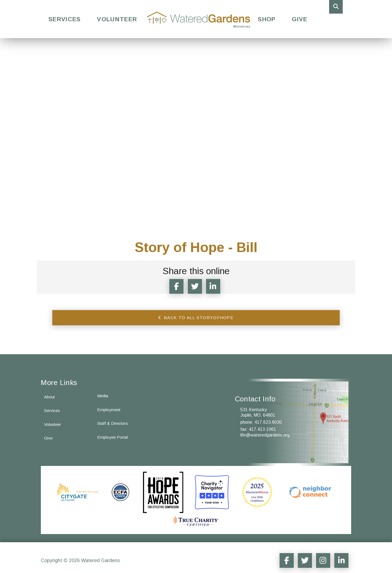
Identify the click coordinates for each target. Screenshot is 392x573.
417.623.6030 (268, 416)
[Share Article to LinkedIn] (217, 286)
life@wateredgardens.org (265, 429)
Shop (267, 19)
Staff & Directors (114, 418)
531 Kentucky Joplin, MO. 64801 (258, 406)
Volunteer (117, 19)
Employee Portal (113, 432)
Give (300, 19)
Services (65, 19)
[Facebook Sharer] (175, 286)
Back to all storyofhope (196, 318)
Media (103, 389)
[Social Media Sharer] (279, 554)
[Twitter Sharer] (196, 286)
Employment (109, 404)
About (50, 391)
